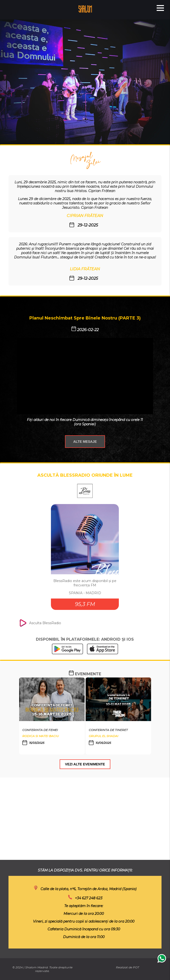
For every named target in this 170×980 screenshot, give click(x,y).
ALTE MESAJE (85, 442)
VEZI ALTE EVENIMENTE (85, 764)
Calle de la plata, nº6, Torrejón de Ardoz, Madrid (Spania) (89, 889)
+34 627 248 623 (89, 898)
